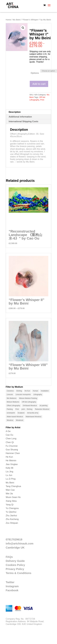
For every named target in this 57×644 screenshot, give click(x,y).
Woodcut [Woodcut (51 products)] (10, 420)
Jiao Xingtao (12, 464)
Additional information (20, 117)
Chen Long (11, 439)
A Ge (8, 431)
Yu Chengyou (12, 508)
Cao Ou (9, 435)
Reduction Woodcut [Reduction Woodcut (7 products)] (42, 409)
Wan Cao (10, 490)
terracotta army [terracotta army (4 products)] (33, 413)
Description (15, 112)
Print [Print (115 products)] (17, 409)
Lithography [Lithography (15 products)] (38, 394)
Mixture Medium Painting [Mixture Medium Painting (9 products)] (28, 398)
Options (35, 73)
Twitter (10, 582)
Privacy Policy (15, 569)
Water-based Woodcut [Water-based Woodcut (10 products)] (15, 417)
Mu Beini (17, 20)
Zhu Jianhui (11, 516)
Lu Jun (9, 475)
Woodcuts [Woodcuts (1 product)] (20, 420)
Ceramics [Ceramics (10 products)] (10, 391)
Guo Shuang (12, 450)
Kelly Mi (9, 468)
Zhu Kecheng (12, 519)
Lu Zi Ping (11, 479)
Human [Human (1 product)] (35, 391)
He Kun (9, 457)
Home (8, 20)
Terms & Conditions (19, 573)
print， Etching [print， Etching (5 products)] (27, 409)
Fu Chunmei (12, 446)
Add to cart (39, 84)
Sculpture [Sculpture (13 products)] (21, 413)
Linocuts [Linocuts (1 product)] (10, 394)
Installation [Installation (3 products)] (45, 391)
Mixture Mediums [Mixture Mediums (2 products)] (13, 402)
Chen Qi (10, 442)
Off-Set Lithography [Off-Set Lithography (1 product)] (29, 402)
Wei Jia (9, 494)
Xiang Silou (11, 501)
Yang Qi (10, 505)
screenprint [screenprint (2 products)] (11, 413)
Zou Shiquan (12, 523)
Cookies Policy (15, 565)
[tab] (28, 112)
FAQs (9, 557)
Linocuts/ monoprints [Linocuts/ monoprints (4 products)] (23, 394)
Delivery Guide (15, 561)
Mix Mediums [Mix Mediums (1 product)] (12, 398)
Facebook (12, 590)
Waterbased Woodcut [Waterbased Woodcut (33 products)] (33, 417)
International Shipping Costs (23, 121)
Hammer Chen (13, 453)
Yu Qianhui (11, 512)
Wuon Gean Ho (13, 497)
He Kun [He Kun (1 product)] (27, 391)
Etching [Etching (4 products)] (19, 391)
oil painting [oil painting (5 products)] (43, 406)
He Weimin (11, 461)
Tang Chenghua (13, 486)
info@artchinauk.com (20, 544)
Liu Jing (9, 472)
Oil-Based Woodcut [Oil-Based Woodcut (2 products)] (30, 406)
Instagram (12, 586)
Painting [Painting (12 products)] (10, 409)
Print (42, 100)
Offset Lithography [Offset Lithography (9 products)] (13, 406)
